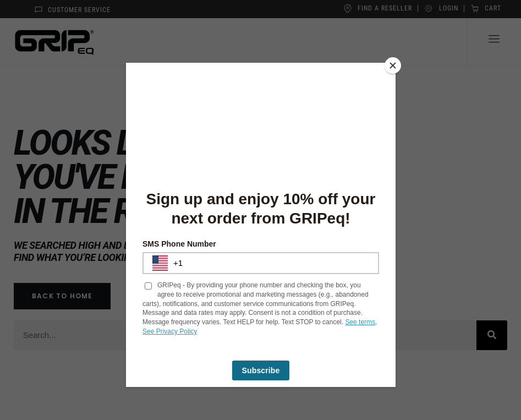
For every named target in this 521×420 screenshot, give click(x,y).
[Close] (393, 66)
